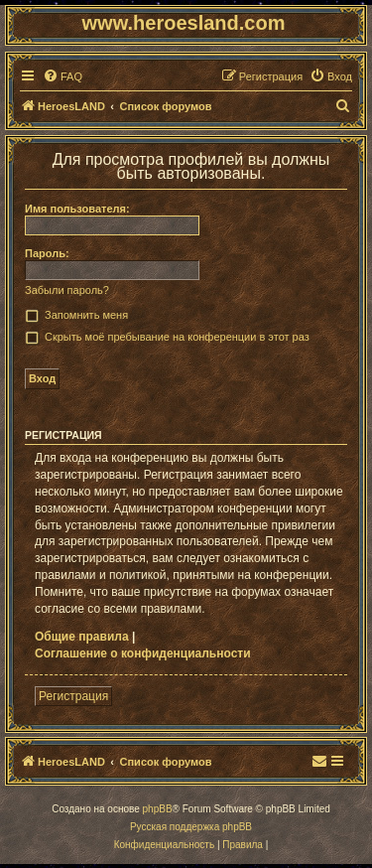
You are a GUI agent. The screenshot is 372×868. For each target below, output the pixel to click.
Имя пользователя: (77, 209)
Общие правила (82, 637)
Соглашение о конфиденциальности (143, 653)
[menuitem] (62, 76)
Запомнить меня (86, 315)
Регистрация (73, 696)
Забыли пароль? (67, 290)
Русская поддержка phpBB (191, 827)
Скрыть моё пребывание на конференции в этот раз (177, 337)
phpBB (158, 809)
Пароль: (47, 253)
